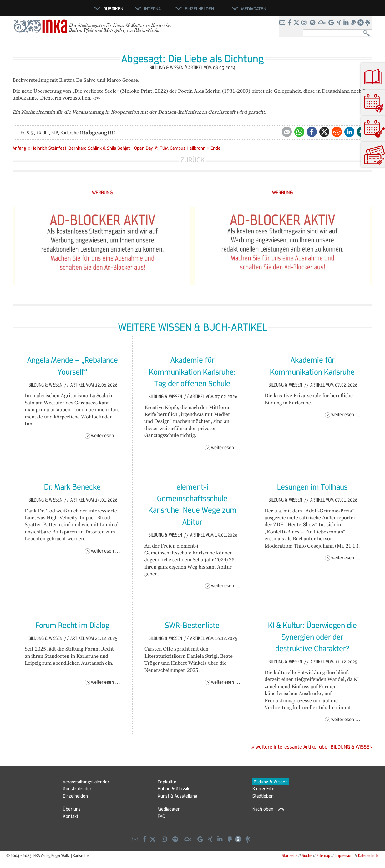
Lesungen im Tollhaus (312, 486)
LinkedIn (349, 132)
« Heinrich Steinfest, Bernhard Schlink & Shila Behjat (79, 148)
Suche (307, 855)
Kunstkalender (77, 788)
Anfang (19, 148)
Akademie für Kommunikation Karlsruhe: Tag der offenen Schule (192, 371)
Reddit (337, 132)
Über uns (72, 809)
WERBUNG (102, 192)
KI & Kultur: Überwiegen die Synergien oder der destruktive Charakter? (312, 637)
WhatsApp (299, 132)
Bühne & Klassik (173, 788)
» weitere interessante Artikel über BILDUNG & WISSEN (312, 747)
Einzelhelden (75, 796)
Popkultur (167, 782)
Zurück (192, 160)
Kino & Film (263, 788)
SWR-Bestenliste (192, 625)
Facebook (312, 132)
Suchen (368, 33)
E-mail (287, 132)
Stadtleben (263, 796)
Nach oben (263, 809)
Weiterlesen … (106, 435)
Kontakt (71, 816)
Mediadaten (169, 809)
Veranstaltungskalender (86, 782)
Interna (152, 8)
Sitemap (323, 855)
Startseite (290, 855)
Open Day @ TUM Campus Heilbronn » (172, 148)
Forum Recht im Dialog (72, 625)
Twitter (324, 132)
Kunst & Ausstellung (177, 796)
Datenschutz (368, 855)
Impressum (344, 855)
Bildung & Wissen (46, 385)
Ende (215, 148)
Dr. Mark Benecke (72, 486)
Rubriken (113, 8)
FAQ (161, 816)
